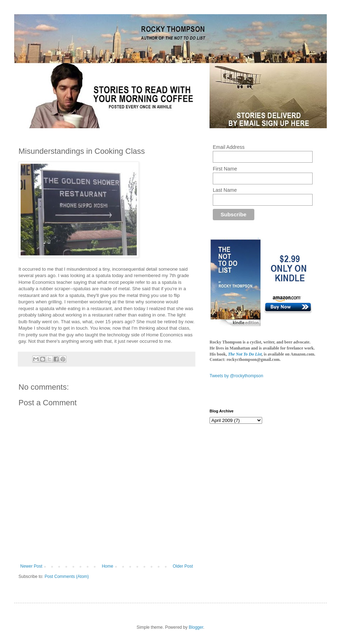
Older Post (183, 566)
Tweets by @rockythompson (236, 376)
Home (108, 566)
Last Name (225, 190)
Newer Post (31, 566)
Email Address (229, 147)
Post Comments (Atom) (67, 577)
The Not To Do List (245, 354)
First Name (225, 169)
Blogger (196, 627)
